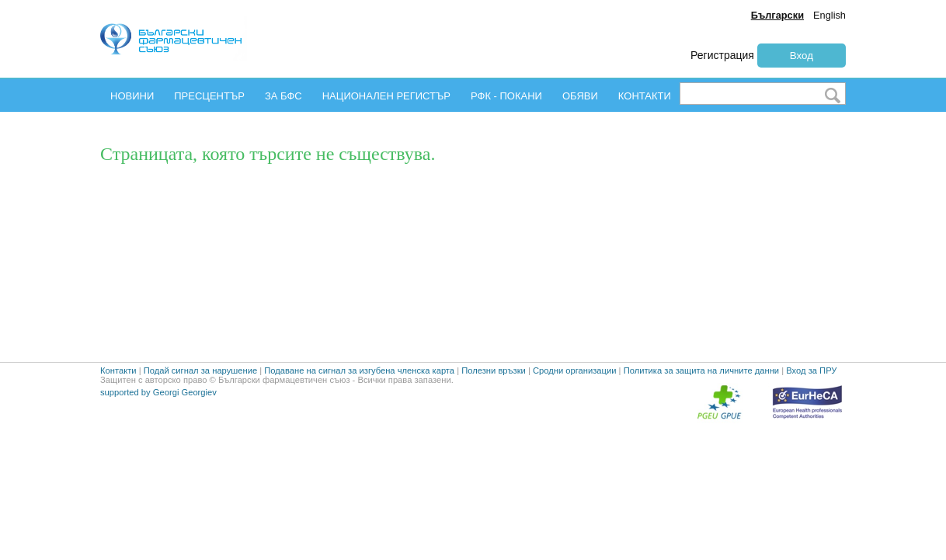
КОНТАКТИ (645, 96)
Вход (802, 56)
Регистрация (722, 55)
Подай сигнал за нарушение (200, 395)
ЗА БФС (283, 96)
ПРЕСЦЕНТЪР (209, 96)
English (829, 15)
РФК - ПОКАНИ (506, 96)
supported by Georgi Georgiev (158, 416)
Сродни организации (575, 395)
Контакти (118, 395)
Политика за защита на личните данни (701, 395)
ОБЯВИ (580, 96)
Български (777, 15)
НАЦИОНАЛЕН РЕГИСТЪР (386, 96)
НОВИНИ (132, 96)
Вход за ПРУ (811, 395)
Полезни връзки (494, 395)
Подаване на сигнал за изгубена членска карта (359, 395)
